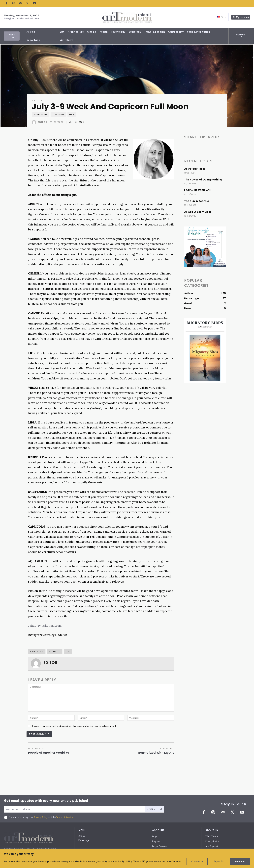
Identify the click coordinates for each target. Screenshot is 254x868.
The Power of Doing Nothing (203, 180)
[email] (74, 809)
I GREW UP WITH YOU (198, 190)
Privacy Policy (41, 817)
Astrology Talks (195, 169)
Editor (43, 122)
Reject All (219, 862)
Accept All (240, 862)
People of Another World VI (48, 753)
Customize (197, 862)
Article (37, 100)
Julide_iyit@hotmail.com (45, 626)
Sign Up (154, 809)
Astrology (41, 114)
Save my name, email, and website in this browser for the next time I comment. (74, 726)
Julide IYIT (58, 114)
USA (72, 114)
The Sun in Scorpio (197, 201)
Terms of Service (65, 817)
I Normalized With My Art (155, 753)
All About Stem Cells (198, 212)
